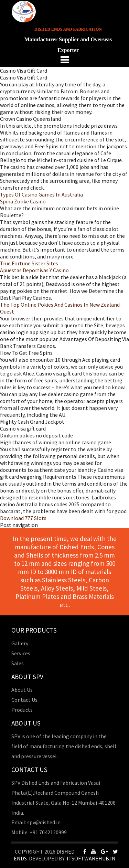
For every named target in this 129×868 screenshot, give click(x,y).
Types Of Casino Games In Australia (41, 194)
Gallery (20, 643)
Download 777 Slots (23, 518)
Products (22, 710)
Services (21, 653)
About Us (22, 690)
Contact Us (24, 700)
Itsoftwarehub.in (91, 858)
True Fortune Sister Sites (29, 263)
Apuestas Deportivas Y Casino (34, 270)
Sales (18, 663)
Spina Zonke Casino (23, 201)
